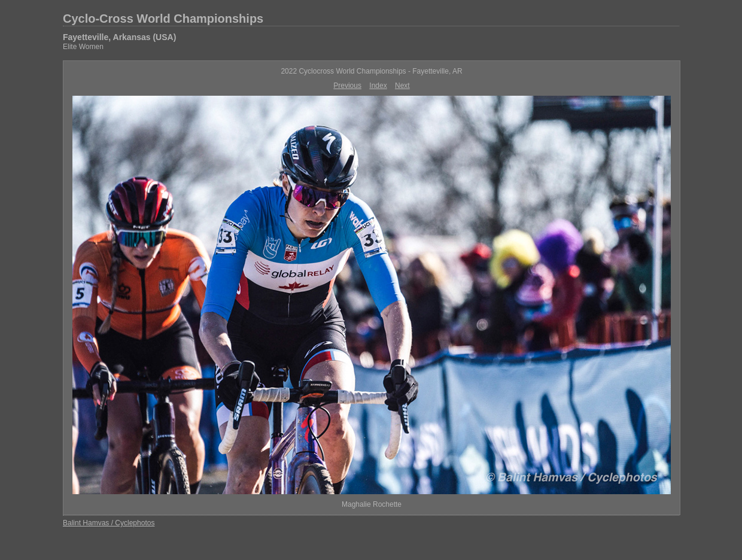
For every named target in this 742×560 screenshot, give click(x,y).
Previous (347, 86)
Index (378, 86)
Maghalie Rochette (372, 504)
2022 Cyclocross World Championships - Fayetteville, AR (371, 71)
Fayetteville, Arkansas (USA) (119, 37)
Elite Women (83, 47)
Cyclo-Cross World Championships (163, 19)
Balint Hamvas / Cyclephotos (109, 523)
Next (402, 86)
